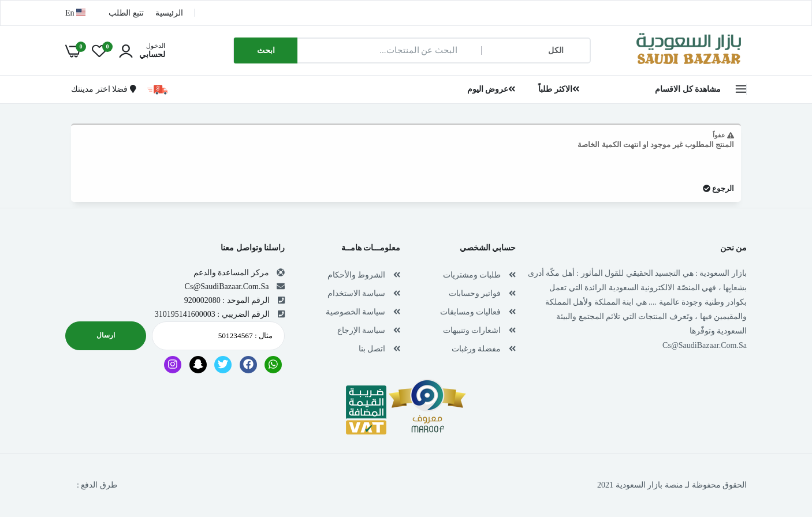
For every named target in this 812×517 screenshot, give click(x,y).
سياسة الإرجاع (362, 330)
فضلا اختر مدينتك (103, 89)
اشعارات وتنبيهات (472, 330)
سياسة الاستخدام (357, 293)
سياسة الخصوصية (356, 312)
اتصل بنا (372, 349)
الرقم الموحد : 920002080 (227, 300)
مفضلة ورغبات (476, 349)
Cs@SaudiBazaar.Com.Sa (705, 345)
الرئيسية (169, 13)
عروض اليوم (491, 89)
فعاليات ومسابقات (471, 312)
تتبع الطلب (126, 13)
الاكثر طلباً (559, 89)
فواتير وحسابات (475, 293)
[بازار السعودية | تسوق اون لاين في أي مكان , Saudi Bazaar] (689, 65)
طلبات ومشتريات (472, 275)
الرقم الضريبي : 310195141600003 (212, 314)
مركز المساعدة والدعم (231, 273)
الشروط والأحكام (357, 275)
